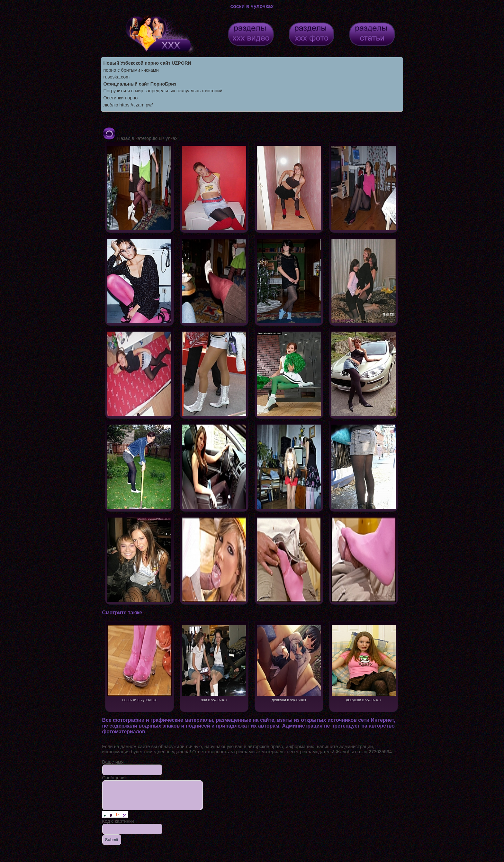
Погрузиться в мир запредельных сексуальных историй (163, 91)
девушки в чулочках (364, 663)
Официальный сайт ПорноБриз (140, 84)
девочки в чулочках (289, 663)
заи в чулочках (214, 663)
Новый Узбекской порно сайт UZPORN (147, 63)
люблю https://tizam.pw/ (128, 105)
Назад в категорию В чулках (140, 138)
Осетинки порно (121, 98)
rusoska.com (117, 77)
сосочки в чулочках (139, 663)
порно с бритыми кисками (131, 70)
